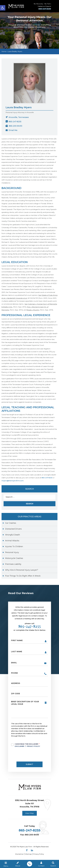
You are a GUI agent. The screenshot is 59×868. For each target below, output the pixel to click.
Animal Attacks (12, 542)
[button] (3, 8)
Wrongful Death (13, 536)
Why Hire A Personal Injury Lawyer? (22, 571)
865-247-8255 (42, 9)
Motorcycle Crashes (14, 559)
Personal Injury (12, 554)
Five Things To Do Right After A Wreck (23, 577)
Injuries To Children (14, 548)
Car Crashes (11, 524)
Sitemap (28, 856)
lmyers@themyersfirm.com (13, 481)
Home (4, 52)
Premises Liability (13, 565)
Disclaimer (20, 747)
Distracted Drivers (13, 530)
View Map (30, 814)
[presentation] (27, 755)
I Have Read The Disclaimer (28, 746)
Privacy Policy (34, 747)
